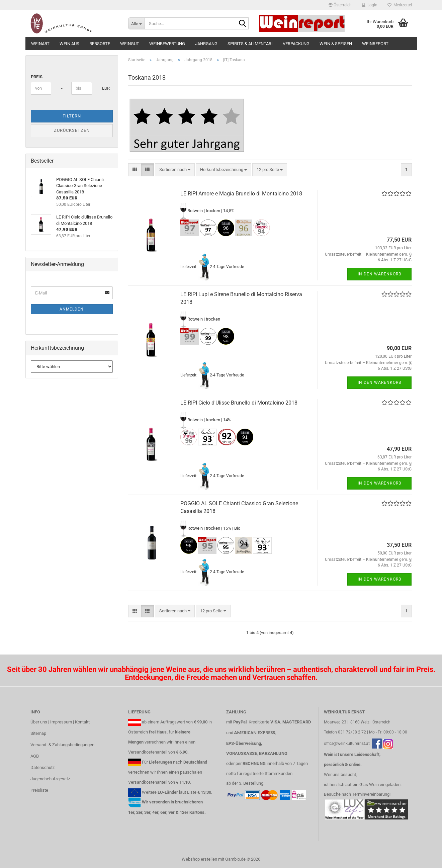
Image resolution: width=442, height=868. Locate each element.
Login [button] (370, 5)
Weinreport (375, 44)
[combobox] (175, 170)
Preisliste (39, 790)
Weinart (40, 44)
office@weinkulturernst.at (347, 744)
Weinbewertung (167, 44)
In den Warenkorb (379, 274)
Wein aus (69, 44)
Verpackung (296, 44)
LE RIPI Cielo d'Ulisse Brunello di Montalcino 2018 (239, 403)
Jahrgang (206, 44)
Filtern (72, 116)
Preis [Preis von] (37, 77)
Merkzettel (400, 5)
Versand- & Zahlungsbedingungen (62, 745)
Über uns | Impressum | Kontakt (60, 722)
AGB (35, 756)
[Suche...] (136, 23)
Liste (192, 792)
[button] (340, 5)
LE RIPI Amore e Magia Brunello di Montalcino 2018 (241, 194)
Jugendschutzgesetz (50, 779)
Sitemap (38, 733)
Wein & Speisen (336, 44)
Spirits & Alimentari (250, 44)
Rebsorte (100, 44)
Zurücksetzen (72, 130)
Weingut (130, 44)
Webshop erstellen (199, 859)
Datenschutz (42, 767)
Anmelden (72, 309)
